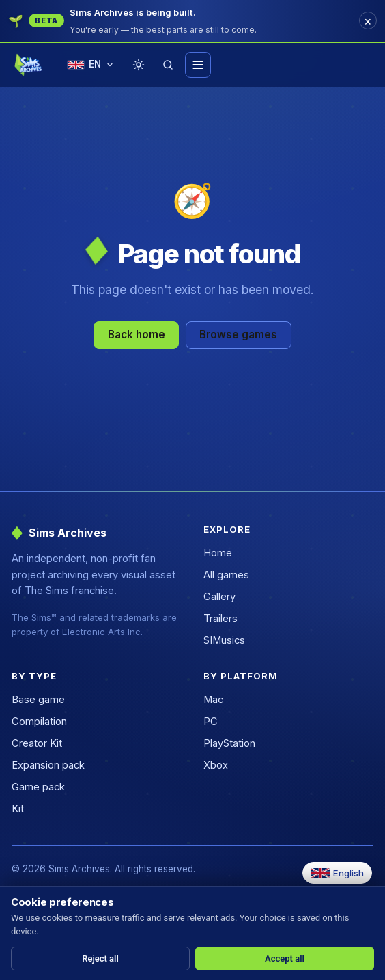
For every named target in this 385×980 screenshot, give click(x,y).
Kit (18, 809)
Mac (213, 700)
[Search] (168, 65)
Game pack (38, 787)
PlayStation (229, 743)
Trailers (220, 619)
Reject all (100, 959)
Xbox (216, 765)
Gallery (219, 597)
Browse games (238, 335)
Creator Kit (37, 743)
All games (226, 575)
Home (218, 553)
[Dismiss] (368, 20)
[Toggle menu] (198, 65)
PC (211, 722)
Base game (38, 700)
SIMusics (224, 640)
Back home (137, 335)
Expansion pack (48, 765)
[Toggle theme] (139, 65)
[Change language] (91, 65)
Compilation (39, 722)
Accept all (285, 959)
